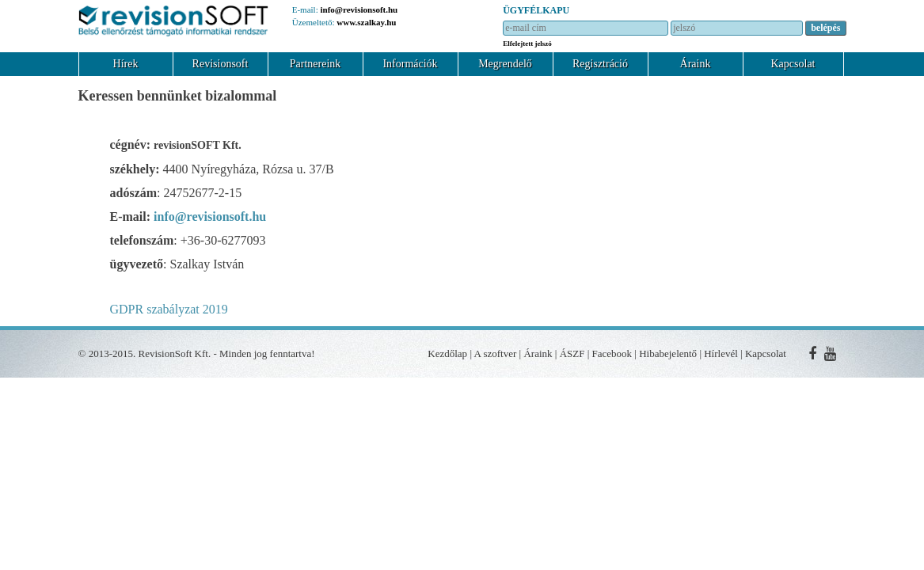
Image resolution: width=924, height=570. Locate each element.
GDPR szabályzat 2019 (169, 309)
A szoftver (496, 353)
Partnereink (316, 64)
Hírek (126, 64)
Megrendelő (505, 64)
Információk (410, 64)
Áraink (696, 64)
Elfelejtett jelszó (527, 44)
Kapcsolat (793, 64)
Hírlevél (721, 353)
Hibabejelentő (668, 353)
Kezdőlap (447, 353)
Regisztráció (600, 64)
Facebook (612, 353)
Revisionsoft (221, 64)
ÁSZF (572, 353)
